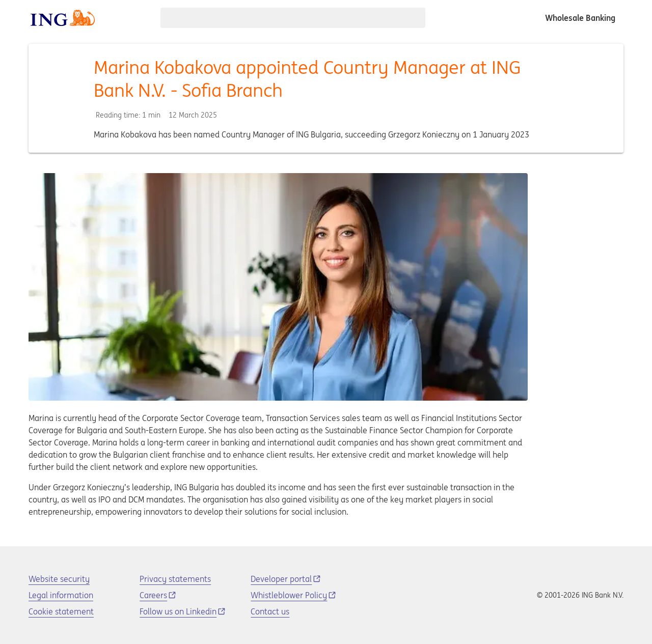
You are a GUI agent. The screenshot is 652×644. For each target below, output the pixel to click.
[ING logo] (63, 18)
